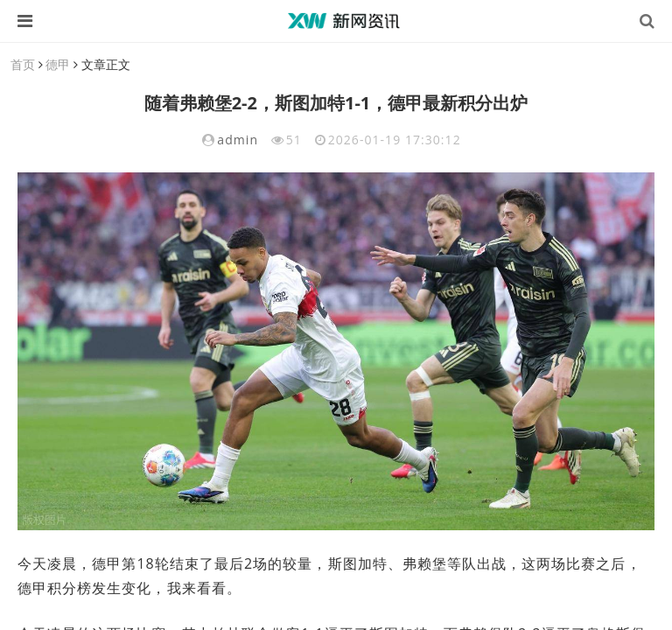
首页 (23, 64)
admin (238, 140)
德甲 (58, 64)
